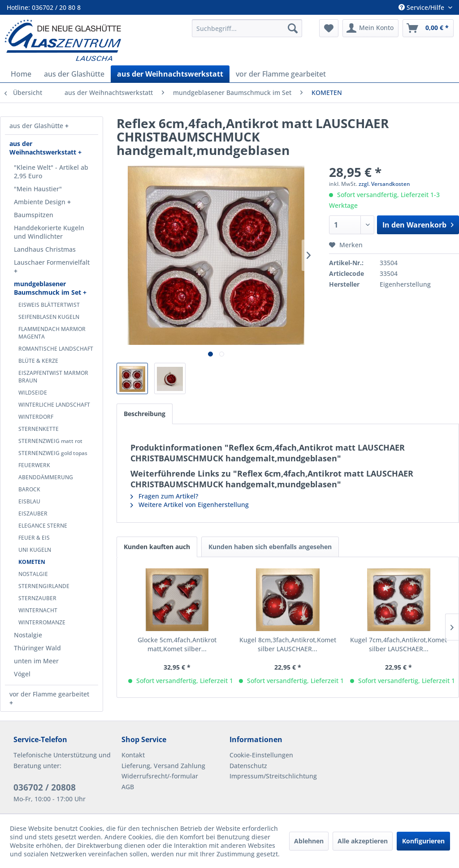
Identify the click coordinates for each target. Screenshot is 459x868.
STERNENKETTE (39, 429)
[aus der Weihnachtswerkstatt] (170, 74)
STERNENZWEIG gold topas (53, 453)
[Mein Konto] (370, 28)
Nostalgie (28, 635)
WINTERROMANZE (42, 622)
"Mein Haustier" (38, 189)
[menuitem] (247, 28)
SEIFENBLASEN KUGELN (49, 317)
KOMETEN (32, 562)
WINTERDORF (36, 417)
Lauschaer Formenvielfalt (52, 262)
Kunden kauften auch (157, 547)
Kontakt (133, 755)
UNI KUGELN (35, 550)
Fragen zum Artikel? (164, 496)
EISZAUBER (33, 513)
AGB (128, 787)
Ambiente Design (41, 202)
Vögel (22, 674)
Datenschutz (248, 766)
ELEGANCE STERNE (43, 526)
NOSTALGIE (33, 574)
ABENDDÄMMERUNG (46, 477)
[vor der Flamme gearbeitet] (281, 74)
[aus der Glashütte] (74, 74)
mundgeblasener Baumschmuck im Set (48, 288)
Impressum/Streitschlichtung (273, 776)
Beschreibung (145, 414)
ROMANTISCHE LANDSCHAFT (56, 349)
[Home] (21, 74)
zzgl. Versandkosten (384, 184)
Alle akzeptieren (363, 841)
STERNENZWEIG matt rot (50, 441)
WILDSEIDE (33, 393)
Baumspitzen (34, 215)
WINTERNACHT (38, 610)
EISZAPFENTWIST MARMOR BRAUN (53, 377)
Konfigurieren (423, 841)
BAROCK (29, 489)
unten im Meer (36, 661)
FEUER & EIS (34, 538)
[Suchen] (293, 28)
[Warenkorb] (428, 28)
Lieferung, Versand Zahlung (163, 766)
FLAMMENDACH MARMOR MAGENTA (52, 333)
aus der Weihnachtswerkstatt (44, 148)
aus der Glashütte (37, 126)
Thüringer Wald (37, 648)
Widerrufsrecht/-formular (160, 776)
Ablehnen (309, 841)
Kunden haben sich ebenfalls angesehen (270, 547)
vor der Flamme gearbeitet (49, 694)
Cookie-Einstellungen (261, 755)
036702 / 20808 (45, 787)
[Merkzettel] (329, 28)
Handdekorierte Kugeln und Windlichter (49, 232)
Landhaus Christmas (45, 249)
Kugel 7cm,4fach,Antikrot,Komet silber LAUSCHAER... (398, 644)
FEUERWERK (34, 465)
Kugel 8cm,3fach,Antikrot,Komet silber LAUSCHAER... (288, 644)
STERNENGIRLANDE (44, 586)
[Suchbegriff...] (247, 28)
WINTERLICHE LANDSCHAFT (54, 405)
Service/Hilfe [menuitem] (422, 7)
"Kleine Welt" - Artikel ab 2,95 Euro (51, 172)
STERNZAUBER (37, 598)
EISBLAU (29, 501)
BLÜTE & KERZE (38, 361)
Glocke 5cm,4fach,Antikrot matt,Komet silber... (177, 644)
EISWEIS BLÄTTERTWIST (49, 305)
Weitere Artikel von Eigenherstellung (190, 505)
